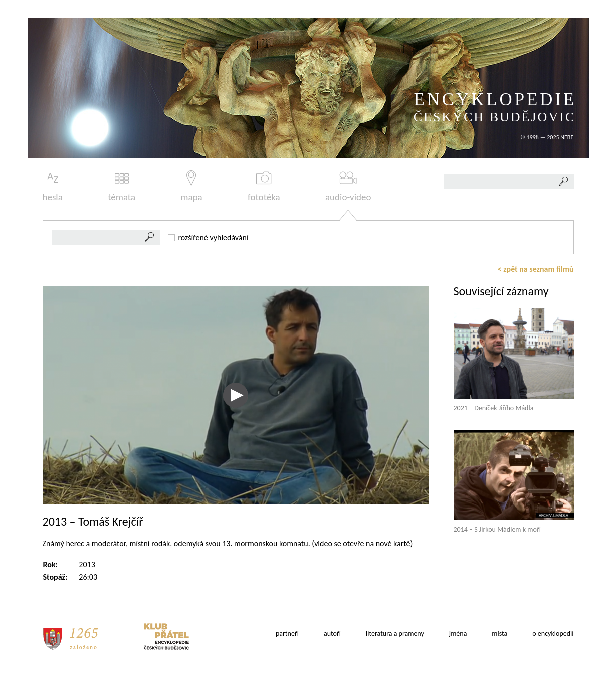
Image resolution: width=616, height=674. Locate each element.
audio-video (348, 186)
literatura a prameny (395, 634)
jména (458, 634)
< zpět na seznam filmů (536, 269)
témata (122, 186)
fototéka (264, 186)
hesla (53, 186)
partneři (287, 634)
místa (499, 634)
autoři (332, 634)
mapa (191, 186)
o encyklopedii (553, 634)
